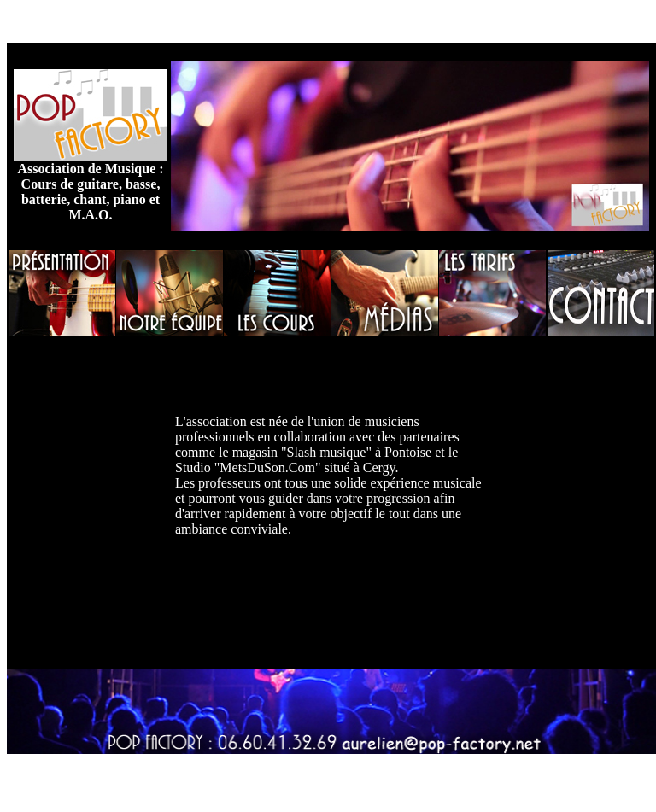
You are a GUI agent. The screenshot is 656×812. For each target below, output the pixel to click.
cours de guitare (203, 21)
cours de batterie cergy (322, 775)
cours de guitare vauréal (452, 775)
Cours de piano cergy (196, 775)
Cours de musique (103, 21)
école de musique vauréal (441, 21)
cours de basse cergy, (311, 21)
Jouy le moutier (559, 21)
